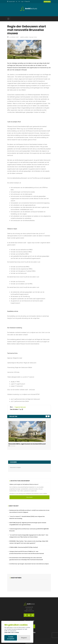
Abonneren (29, 497)
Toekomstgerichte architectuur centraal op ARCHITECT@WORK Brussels (29, 530)
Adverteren (47, 2)
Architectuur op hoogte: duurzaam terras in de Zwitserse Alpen (29, 564)
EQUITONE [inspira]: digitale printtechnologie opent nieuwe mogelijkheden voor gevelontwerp (28, 524)
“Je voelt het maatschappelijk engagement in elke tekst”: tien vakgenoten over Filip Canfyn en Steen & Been (29, 536)
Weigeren (24, 638)
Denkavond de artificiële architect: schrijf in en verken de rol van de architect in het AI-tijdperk (29, 511)
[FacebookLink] (26, 2)
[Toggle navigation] (8, 19)
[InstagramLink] (29, 2)
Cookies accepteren (11, 638)
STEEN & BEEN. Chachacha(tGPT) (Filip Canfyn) (24, 547)
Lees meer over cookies (12, 632)
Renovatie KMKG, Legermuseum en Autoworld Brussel (27, 444)
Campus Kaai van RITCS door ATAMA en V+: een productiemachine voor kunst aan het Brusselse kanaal (27, 552)
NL (17, 2)
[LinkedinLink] (27, 2)
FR (19, 2)
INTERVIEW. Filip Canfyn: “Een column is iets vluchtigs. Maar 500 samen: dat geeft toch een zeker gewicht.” (29, 542)
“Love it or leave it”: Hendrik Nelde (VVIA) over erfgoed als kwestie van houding (27, 517)
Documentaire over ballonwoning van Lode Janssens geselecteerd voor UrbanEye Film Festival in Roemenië (26, 559)
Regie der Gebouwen (20, 407)
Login (22, 2)
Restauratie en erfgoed (15, 467)
